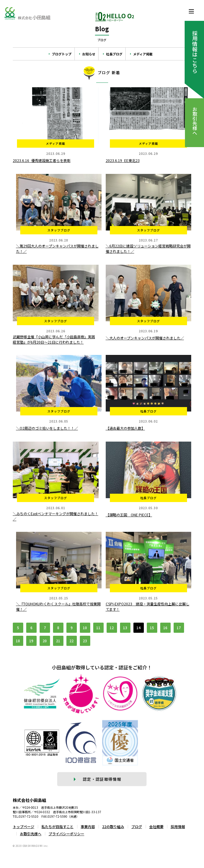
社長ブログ (114, 54)
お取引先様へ (31, 834)
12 (112, 628)
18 (18, 641)
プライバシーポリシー (66, 834)
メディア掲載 (143, 54)
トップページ (24, 826)
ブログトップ (62, 54)
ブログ (137, 826)
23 (85, 641)
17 (179, 628)
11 (98, 628)
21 (58, 641)
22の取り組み (113, 826)
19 (31, 641)
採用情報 (178, 826)
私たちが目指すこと (57, 826)
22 (71, 641)
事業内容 (88, 826)
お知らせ (89, 54)
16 (165, 628)
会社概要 (156, 826)
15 (152, 628)
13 (125, 628)
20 (45, 641)
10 (85, 628)
